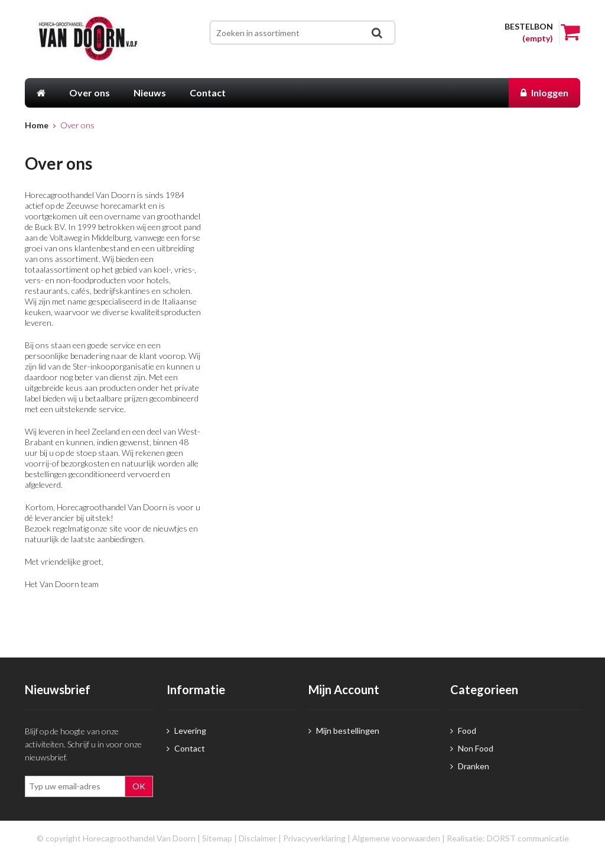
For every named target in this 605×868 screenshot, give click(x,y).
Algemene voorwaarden (396, 838)
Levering (186, 731)
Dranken (470, 766)
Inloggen (544, 93)
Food (463, 731)
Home (37, 125)
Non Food (472, 748)
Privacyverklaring (314, 838)
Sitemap (217, 838)
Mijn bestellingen (344, 731)
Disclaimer (258, 838)
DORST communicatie (528, 838)
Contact (186, 748)
